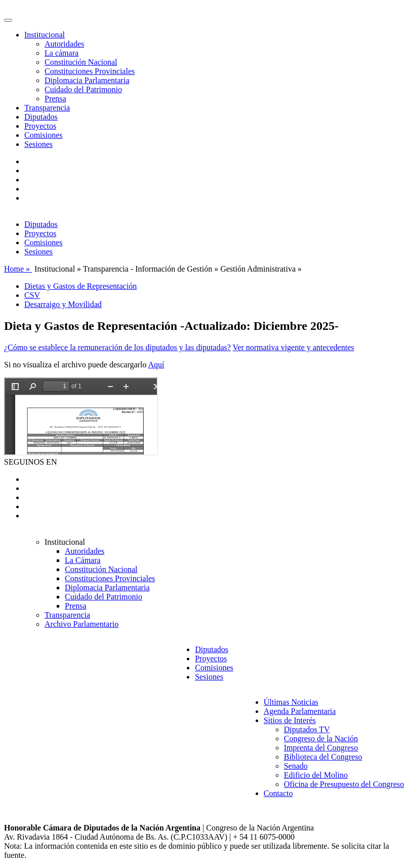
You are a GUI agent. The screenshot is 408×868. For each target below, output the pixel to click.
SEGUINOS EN (30, 462)
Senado (296, 766)
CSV (32, 295)
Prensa (55, 99)
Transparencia (47, 108)
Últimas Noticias (291, 702)
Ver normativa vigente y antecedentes (294, 347)
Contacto (278, 793)
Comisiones (44, 135)
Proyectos (40, 126)
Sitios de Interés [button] (290, 720)
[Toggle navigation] (8, 20)
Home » (18, 269)
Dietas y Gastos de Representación (80, 286)
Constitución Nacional (81, 62)
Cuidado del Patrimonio (83, 89)
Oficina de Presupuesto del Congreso (344, 784)
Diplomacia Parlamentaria (87, 80)
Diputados (41, 117)
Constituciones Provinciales (90, 71)
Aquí (156, 365)
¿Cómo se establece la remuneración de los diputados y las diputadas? (117, 347)
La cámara (62, 53)
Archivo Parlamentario (81, 624)
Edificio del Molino (316, 775)
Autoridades (64, 44)
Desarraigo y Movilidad (63, 304)
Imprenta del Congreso (321, 748)
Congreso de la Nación (321, 739)
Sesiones (38, 144)
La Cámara (83, 560)
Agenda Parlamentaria (300, 711)
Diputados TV (307, 729)
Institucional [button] (45, 35)
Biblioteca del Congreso (323, 757)
